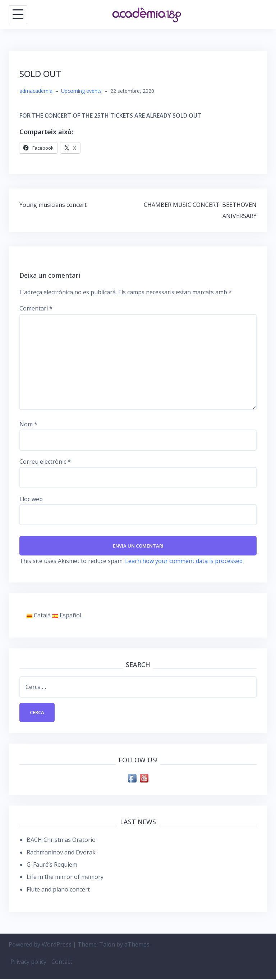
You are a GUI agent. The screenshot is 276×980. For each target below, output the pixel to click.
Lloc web (31, 499)
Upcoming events (81, 91)
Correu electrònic (45, 462)
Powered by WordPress (40, 945)
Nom (28, 424)
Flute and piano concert (58, 890)
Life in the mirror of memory (65, 878)
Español (67, 616)
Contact (62, 963)
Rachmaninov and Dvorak (61, 853)
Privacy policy (28, 963)
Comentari (36, 308)
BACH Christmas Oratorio (61, 840)
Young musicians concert (53, 205)
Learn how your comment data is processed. (184, 561)
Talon (107, 945)
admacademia (36, 91)
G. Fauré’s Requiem (52, 865)
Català (39, 616)
